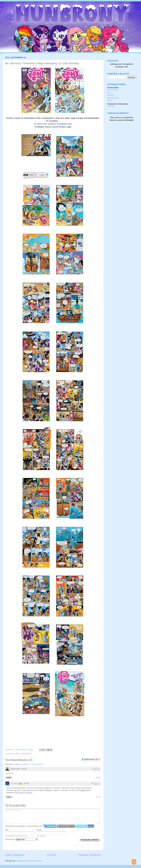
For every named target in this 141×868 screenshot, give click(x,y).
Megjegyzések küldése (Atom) (29, 861)
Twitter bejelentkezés (81, 826)
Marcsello (111, 106)
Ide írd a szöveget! (52, 816)
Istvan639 (14, 783)
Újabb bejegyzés (15, 855)
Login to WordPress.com (66, 826)
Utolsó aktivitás (37, 764)
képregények (26, 754)
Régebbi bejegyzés (89, 855)
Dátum (18, 764)
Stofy (109, 101)
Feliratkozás (21, 839)
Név (7, 830)
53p (20, 784)
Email (39, 830)
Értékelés (26, 764)
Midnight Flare (113, 98)
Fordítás (16, 754)
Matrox (19, 750)
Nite (109, 92)
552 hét (24, 769)
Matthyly (111, 95)
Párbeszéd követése (98, 759)
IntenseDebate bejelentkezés (50, 826)
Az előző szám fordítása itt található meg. (53, 124)
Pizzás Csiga (113, 90)
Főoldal (51, 855)
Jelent (98, 777)
